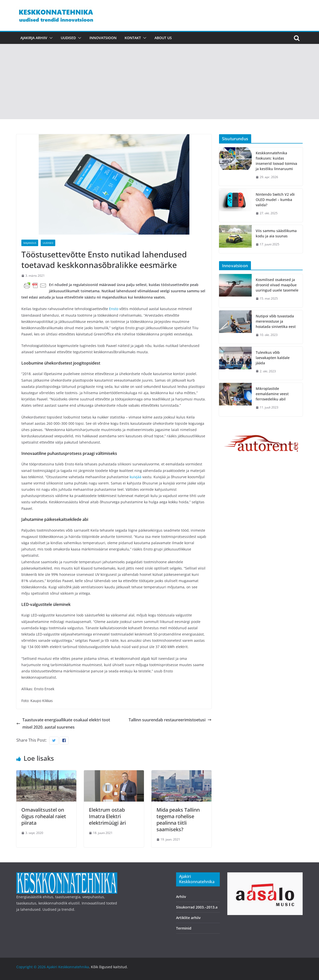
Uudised (68, 38)
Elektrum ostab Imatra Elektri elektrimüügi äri (107, 816)
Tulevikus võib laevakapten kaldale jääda (273, 358)
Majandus (30, 243)
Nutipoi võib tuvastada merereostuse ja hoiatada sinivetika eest (276, 321)
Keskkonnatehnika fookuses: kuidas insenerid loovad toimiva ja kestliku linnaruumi (276, 161)
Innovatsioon (103, 38)
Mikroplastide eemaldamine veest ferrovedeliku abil (272, 394)
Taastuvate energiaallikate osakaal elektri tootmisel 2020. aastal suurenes (63, 723)
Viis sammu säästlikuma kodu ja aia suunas (276, 233)
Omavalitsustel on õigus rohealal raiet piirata (44, 816)
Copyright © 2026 (32, 967)
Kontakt (133, 38)
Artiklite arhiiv (188, 918)
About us (163, 38)
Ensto (114, 309)
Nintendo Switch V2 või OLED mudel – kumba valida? (275, 200)
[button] (50, 38)
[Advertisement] (159, 82)
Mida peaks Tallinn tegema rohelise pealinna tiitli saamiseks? (178, 820)
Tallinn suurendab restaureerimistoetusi (170, 720)
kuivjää (136, 477)
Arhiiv (181, 897)
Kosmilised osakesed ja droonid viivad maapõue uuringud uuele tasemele (277, 285)
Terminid (184, 928)
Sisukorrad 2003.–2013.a (197, 907)
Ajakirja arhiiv (34, 38)
